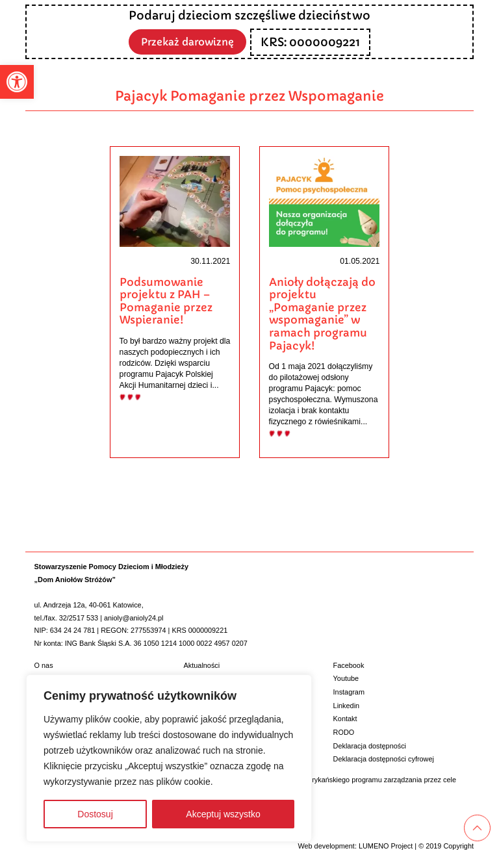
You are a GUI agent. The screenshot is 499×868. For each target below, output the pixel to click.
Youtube (346, 678)
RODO (344, 732)
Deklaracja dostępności (370, 745)
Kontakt (345, 718)
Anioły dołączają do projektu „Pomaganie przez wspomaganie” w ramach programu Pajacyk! (322, 314)
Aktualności (202, 664)
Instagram (349, 691)
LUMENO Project (386, 845)
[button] (17, 82)
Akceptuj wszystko (223, 814)
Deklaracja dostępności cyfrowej (384, 758)
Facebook (349, 664)
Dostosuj (95, 814)
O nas (44, 664)
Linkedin (347, 704)
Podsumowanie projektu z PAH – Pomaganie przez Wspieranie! (166, 301)
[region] (169, 758)
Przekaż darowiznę (188, 41)
